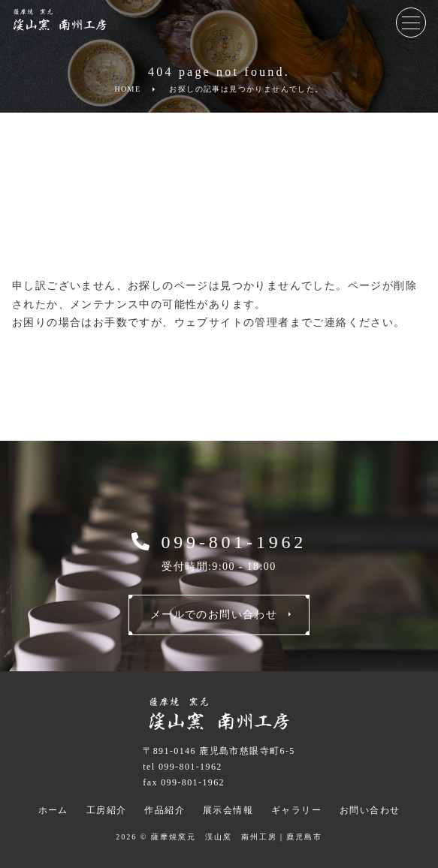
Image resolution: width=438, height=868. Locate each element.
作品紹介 (165, 810)
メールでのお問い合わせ (214, 615)
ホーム (53, 810)
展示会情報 (228, 810)
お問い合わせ (370, 810)
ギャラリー (296, 810)
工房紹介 (107, 810)
